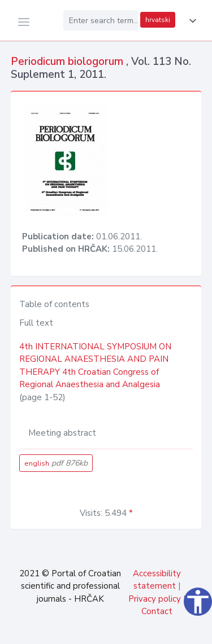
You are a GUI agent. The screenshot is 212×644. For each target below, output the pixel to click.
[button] (191, 21)
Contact (157, 611)
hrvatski (158, 20)
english (56, 463)
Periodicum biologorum (68, 62)
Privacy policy (155, 599)
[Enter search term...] (101, 20)
